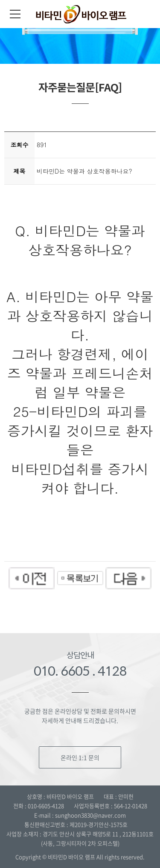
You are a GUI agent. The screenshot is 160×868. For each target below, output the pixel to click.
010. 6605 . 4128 (80, 671)
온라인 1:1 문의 (80, 757)
